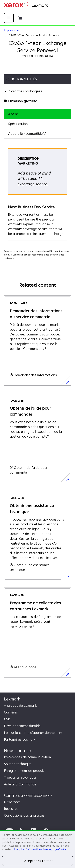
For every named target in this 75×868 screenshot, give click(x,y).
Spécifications (19, 124)
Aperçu (14, 114)
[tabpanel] (37, 194)
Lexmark (12, 699)
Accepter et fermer (38, 861)
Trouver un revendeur (20, 777)
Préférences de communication (27, 757)
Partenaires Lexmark (20, 739)
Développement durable (22, 726)
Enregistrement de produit (24, 771)
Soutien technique (18, 764)
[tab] (37, 114)
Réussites (11, 809)
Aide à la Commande (20, 784)
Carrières (11, 712)
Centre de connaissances (28, 795)
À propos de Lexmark (20, 705)
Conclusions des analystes (24, 815)
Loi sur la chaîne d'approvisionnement (33, 733)
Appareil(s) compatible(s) (27, 134)
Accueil (52, 5)
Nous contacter (19, 751)
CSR (7, 719)
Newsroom (12, 802)
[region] (37, 849)
